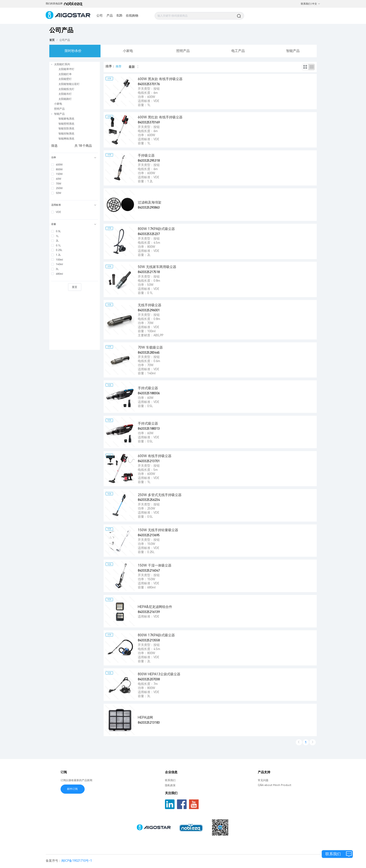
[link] (65, 40)
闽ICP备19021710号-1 (77, 861)
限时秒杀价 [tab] (73, 51)
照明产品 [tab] (183, 51)
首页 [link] (52, 40)
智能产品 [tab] (293, 51)
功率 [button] (74, 157)
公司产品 (65, 40)
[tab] (75, 158)
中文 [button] (316, 4)
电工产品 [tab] (238, 51)
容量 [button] (74, 224)
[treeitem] (75, 82)
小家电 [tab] (128, 51)
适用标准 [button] (74, 205)
